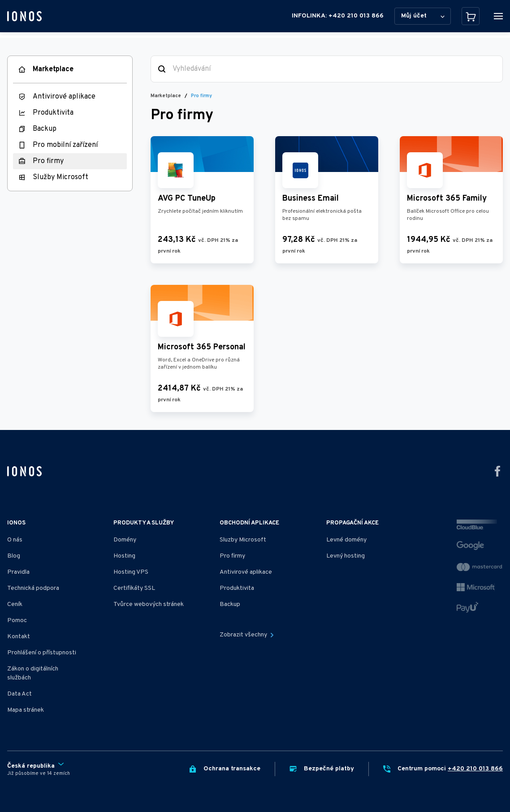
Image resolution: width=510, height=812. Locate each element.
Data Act (19, 694)
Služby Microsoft (61, 177)
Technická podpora (33, 588)
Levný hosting (346, 556)
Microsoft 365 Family (447, 199)
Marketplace (53, 69)
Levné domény (346, 540)
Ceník (15, 604)
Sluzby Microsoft (243, 540)
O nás (15, 540)
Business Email (311, 199)
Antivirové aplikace (64, 97)
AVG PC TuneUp (187, 199)
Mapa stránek (26, 710)
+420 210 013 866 (475, 769)
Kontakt (19, 637)
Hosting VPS (131, 572)
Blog (14, 556)
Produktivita (53, 113)
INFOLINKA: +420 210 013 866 (338, 16)
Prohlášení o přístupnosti (42, 653)
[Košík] (471, 16)
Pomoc (17, 621)
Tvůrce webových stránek (149, 604)
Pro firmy (48, 161)
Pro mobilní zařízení (65, 145)
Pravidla (18, 572)
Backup (45, 129)
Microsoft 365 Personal (202, 347)
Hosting (124, 556)
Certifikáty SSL (134, 588)
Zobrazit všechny (246, 635)
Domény (125, 540)
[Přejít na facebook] (497, 471)
